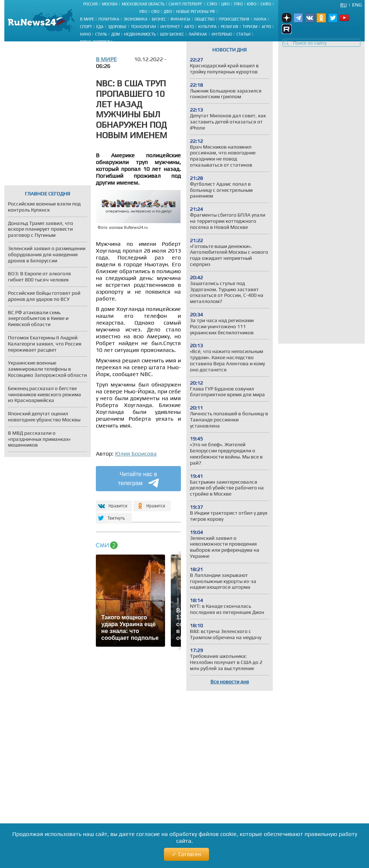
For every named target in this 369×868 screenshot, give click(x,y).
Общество (204, 19)
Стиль (101, 34)
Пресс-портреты (96, 42)
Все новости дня (230, 682)
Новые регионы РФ (196, 12)
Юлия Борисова (136, 454)
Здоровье (117, 27)
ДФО (168, 12)
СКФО (266, 4)
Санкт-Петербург (186, 4)
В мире (87, 19)
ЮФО (252, 4)
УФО (143, 12)
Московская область (143, 4)
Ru (343, 5)
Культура (207, 27)
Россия (90, 4)
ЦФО (225, 4)
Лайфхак (198, 34)
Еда (100, 27)
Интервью (222, 34)
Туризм (250, 27)
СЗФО (212, 4)
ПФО (238, 4)
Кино (85, 34)
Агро (266, 27)
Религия (230, 27)
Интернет (170, 27)
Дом (115, 34)
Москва (110, 4)
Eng (357, 5)
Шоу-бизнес (172, 34)
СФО (155, 12)
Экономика (135, 19)
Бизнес (159, 19)
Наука (260, 19)
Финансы (180, 19)
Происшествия (234, 19)
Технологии (143, 27)
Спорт (86, 27)
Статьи (243, 34)
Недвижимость (140, 34)
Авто (189, 27)
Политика (109, 19)
